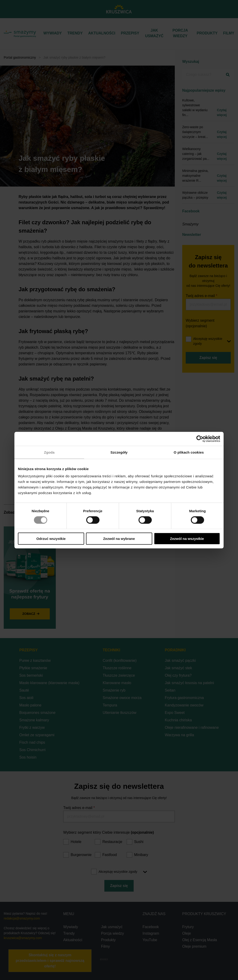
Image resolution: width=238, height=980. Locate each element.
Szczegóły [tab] (119, 452)
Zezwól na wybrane (119, 539)
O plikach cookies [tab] (189, 452)
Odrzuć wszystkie (51, 539)
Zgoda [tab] (49, 452)
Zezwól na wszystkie (187, 539)
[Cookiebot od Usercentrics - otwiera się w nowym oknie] (200, 439)
